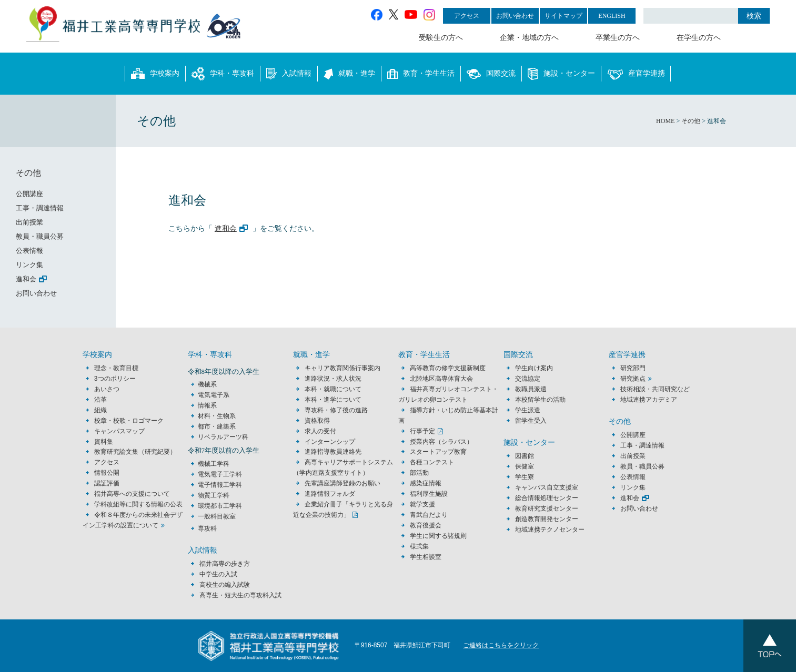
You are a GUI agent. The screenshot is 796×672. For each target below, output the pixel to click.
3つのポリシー (115, 379)
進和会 (226, 228)
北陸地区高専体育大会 (441, 379)
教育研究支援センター (547, 508)
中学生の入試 (218, 574)
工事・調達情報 (40, 208)
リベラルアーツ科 (223, 437)
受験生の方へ (441, 38)
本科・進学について (333, 400)
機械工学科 (214, 464)
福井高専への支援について (132, 494)
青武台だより (429, 515)
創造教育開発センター (547, 519)
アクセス (467, 16)
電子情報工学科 (220, 485)
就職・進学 (349, 74)
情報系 (207, 405)
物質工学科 (214, 495)
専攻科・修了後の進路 (336, 410)
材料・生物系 (217, 416)
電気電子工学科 (220, 474)
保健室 (525, 466)
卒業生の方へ (618, 38)
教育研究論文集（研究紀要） (135, 452)
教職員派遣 (531, 389)
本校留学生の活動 (540, 400)
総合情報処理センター (547, 498)
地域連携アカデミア (649, 400)
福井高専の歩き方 (225, 564)
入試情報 (289, 74)
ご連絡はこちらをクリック (501, 645)
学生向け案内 (534, 368)
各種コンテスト (432, 462)
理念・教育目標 (116, 368)
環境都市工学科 (220, 506)
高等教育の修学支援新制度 (448, 368)
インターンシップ (330, 442)
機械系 (207, 384)
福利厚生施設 (429, 494)
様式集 (419, 546)
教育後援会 (426, 525)
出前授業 (29, 222)
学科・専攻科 (223, 74)
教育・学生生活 (421, 74)
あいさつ (107, 389)
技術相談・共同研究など (655, 389)
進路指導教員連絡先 (333, 452)
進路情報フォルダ (330, 494)
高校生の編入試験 (225, 585)
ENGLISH (612, 16)
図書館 (525, 456)
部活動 (419, 473)
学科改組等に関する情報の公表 (138, 504)
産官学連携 (636, 74)
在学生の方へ (699, 38)
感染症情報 (426, 483)
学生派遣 (528, 410)
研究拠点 (633, 379)
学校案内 (155, 74)
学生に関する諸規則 (438, 536)
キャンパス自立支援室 (547, 487)
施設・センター (561, 74)
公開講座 (33, 194)
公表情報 (29, 251)
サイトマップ (563, 16)
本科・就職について (333, 389)
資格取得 (317, 421)
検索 (754, 16)
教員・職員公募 (40, 236)
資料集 (104, 442)
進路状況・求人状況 (333, 379)
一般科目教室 (217, 516)
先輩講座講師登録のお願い (342, 483)
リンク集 (29, 265)
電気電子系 (214, 395)
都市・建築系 (217, 426)
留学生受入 (531, 421)
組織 (100, 410)
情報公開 (107, 473)
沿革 (100, 400)
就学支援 (422, 504)
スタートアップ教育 (438, 452)
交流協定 (528, 379)
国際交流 (491, 74)
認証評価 (107, 483)
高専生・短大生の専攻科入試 (240, 595)
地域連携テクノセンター (550, 530)
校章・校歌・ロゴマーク (129, 421)
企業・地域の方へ (529, 38)
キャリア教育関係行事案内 (342, 368)
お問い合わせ (515, 16)
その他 (28, 173)
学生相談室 (426, 557)
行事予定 (422, 431)
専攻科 (207, 528)
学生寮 (525, 477)
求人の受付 (320, 431)
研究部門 (633, 368)
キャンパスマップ (119, 431)
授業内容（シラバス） (441, 442)
